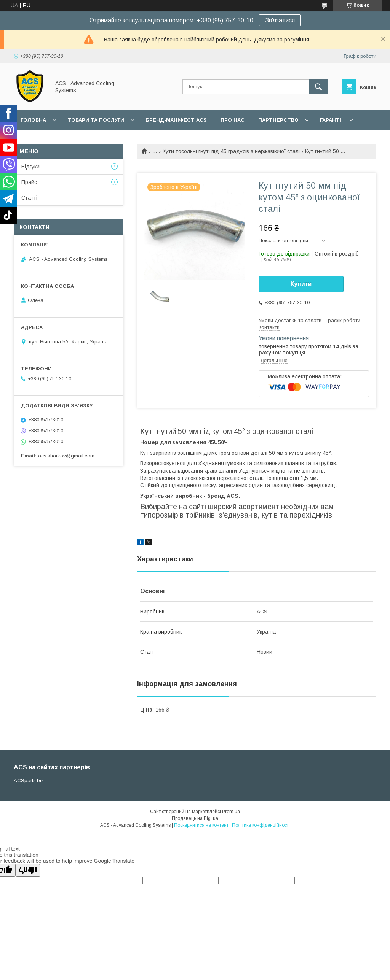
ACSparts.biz (29, 781)
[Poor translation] (28, 870)
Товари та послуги (96, 120)
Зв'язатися (280, 20)
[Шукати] (318, 87)
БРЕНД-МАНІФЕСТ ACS (176, 120)
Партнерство (278, 120)
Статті (29, 198)
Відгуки (30, 167)
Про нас (233, 120)
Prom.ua (231, 812)
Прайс (29, 182)
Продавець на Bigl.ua (195, 818)
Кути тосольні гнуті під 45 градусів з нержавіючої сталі (231, 151)
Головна (33, 120)
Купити (301, 284)
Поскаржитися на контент (201, 825)
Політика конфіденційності (261, 825)
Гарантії (331, 120)
